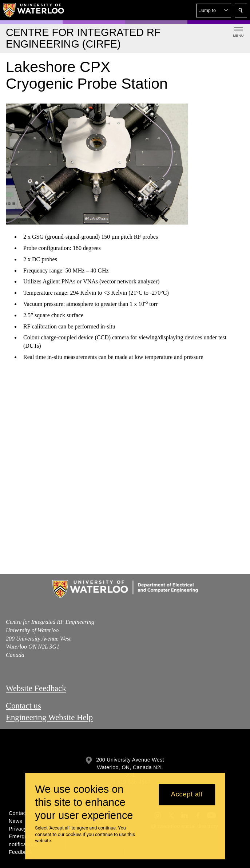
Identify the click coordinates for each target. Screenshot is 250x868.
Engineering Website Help (49, 717)
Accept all (187, 794)
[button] (214, 11)
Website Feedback (36, 688)
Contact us (23, 705)
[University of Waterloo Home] (34, 10)
